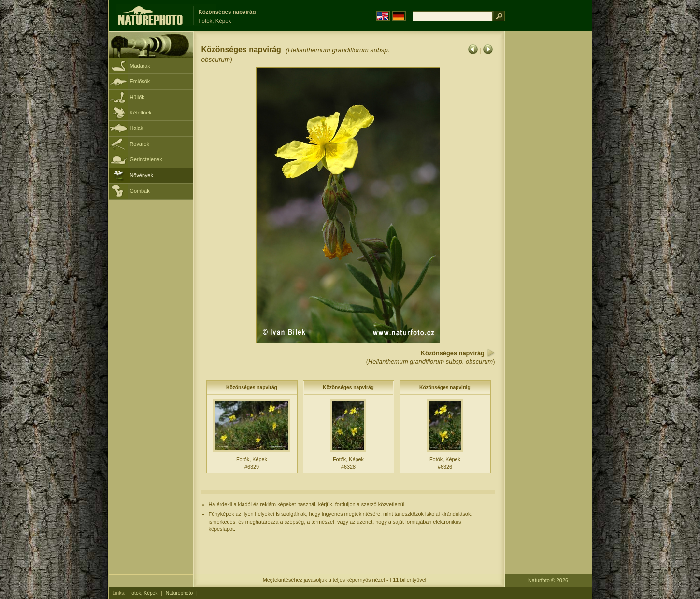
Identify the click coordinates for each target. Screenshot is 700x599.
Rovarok (140, 144)
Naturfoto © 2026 (548, 580)
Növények (142, 175)
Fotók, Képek (143, 593)
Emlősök (140, 81)
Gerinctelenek (146, 159)
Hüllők (137, 97)
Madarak (140, 66)
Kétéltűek (141, 113)
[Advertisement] (548, 186)
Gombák (140, 191)
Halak (137, 128)
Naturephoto (179, 593)
